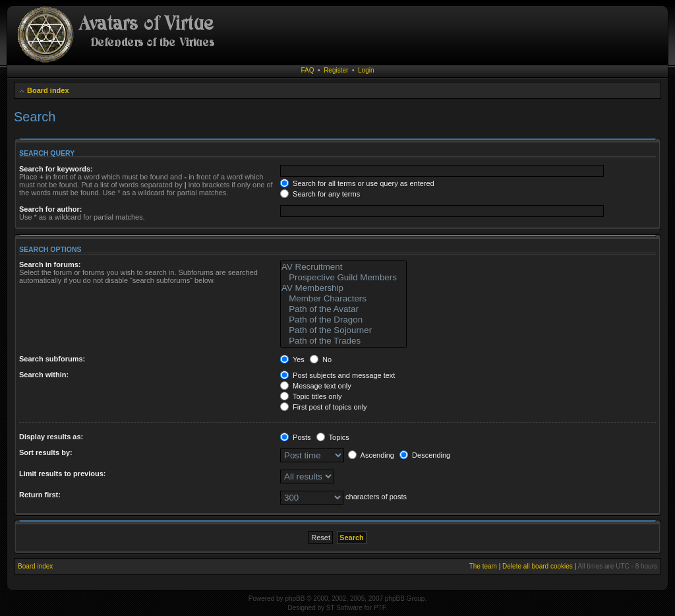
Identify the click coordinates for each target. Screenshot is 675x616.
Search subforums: (52, 359)
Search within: (44, 375)
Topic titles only (311, 396)
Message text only (316, 386)
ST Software (344, 608)
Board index (48, 90)
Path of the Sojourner (343, 330)
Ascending (371, 455)
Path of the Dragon (343, 320)
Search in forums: (50, 264)
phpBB (295, 599)
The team (483, 566)
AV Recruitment (343, 267)
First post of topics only (324, 407)
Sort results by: (46, 452)
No (321, 359)
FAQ (308, 70)
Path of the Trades (343, 341)
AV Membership (343, 288)
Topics (333, 437)
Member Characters (343, 299)
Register (336, 70)
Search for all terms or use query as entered (357, 183)
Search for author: (50, 209)
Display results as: (51, 437)
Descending (425, 455)
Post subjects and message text (337, 375)
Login (366, 70)
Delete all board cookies (538, 566)
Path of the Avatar (343, 309)
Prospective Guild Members (343, 278)
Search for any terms (320, 194)
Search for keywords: (56, 169)
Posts (296, 437)
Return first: (40, 495)
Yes (292, 359)
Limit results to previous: (62, 474)
